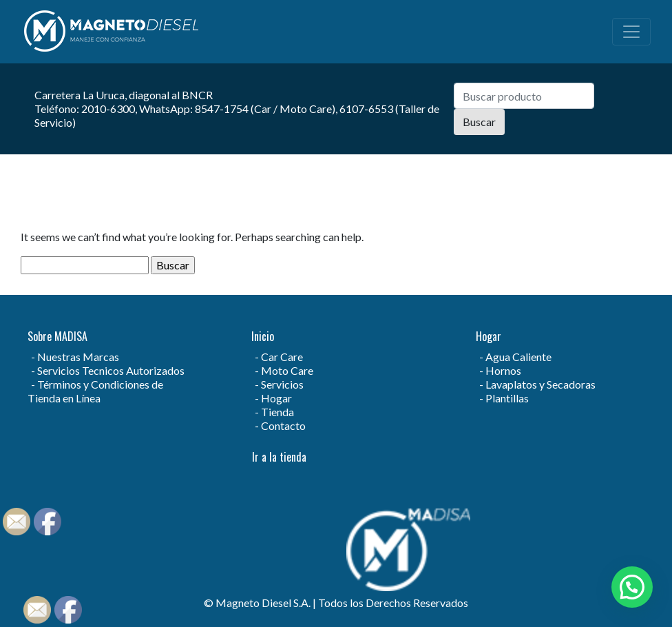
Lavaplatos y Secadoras (540, 384)
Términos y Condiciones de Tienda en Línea (95, 391)
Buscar (479, 122)
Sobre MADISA (57, 336)
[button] (632, 587)
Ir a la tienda (279, 457)
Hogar (276, 398)
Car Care (282, 357)
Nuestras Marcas (78, 357)
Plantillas (507, 398)
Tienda (277, 412)
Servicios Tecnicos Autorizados (111, 370)
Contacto (283, 425)
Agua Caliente (518, 357)
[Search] (524, 96)
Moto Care (287, 370)
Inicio (263, 336)
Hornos (503, 370)
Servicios (282, 384)
